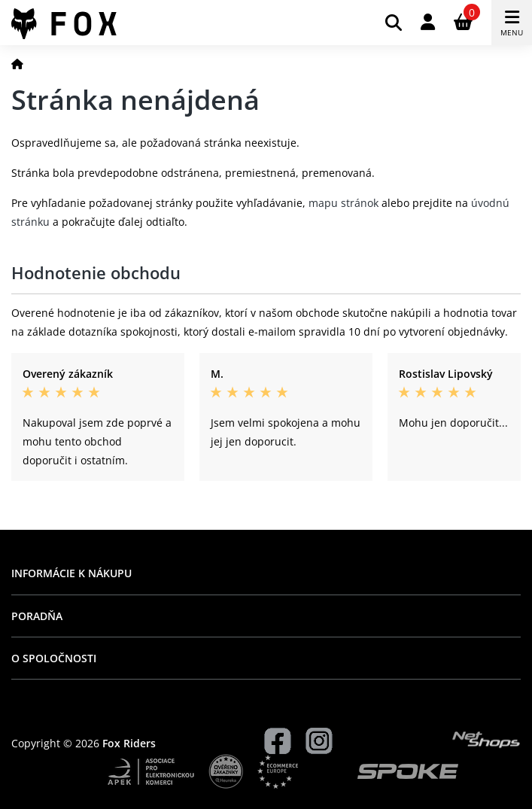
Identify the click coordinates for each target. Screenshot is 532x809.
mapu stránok (344, 203)
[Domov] (17, 64)
